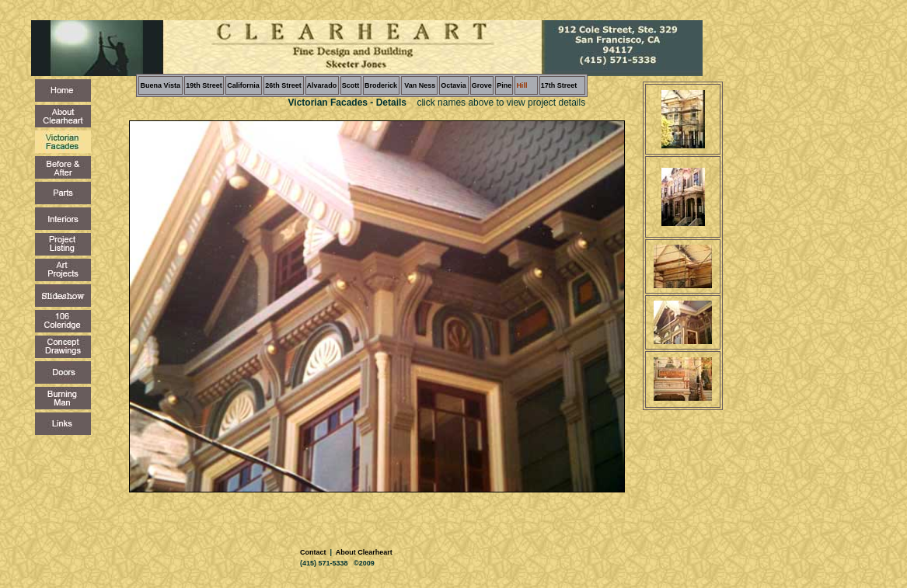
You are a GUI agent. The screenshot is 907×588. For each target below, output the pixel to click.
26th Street (283, 85)
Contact (314, 552)
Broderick (381, 85)
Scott (351, 85)
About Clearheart (363, 552)
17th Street (559, 85)
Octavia (453, 85)
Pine (504, 85)
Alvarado (322, 85)
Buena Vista (160, 85)
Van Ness (419, 85)
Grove (482, 85)
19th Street (204, 85)
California (243, 85)
